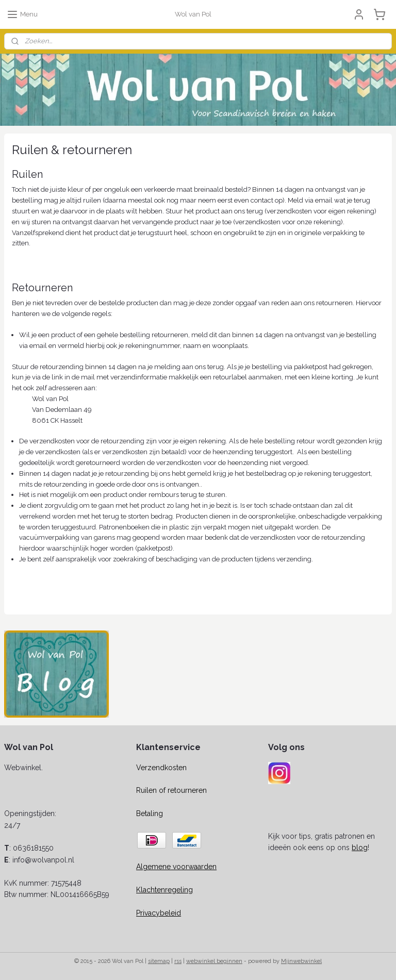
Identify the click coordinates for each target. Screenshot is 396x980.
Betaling (150, 813)
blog (360, 848)
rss (178, 961)
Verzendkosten (161, 768)
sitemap (159, 961)
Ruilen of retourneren (171, 790)
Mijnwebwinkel (301, 961)
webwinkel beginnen (214, 961)
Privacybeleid (159, 913)
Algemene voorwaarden (176, 867)
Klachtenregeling (164, 890)
